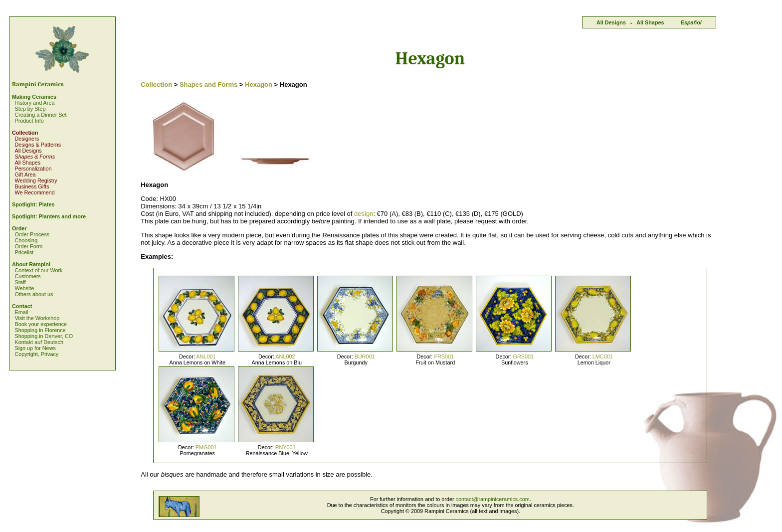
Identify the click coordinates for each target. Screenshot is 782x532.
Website (24, 288)
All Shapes (650, 22)
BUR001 (365, 356)
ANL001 (206, 356)
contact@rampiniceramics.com (493, 499)
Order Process (32, 234)
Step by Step (30, 109)
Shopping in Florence (40, 330)
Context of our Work (38, 270)
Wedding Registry (36, 180)
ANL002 (285, 356)
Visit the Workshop (37, 318)
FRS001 (444, 356)
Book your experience (41, 324)
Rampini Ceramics (38, 84)
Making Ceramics (34, 97)
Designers (27, 139)
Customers (27, 276)
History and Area (34, 103)
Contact (22, 306)
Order (19, 228)
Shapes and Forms (208, 85)
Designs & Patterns (38, 145)
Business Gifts (32, 186)
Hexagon (259, 85)
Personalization (33, 169)
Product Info (29, 121)
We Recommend (34, 192)
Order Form (28, 246)
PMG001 (206, 447)
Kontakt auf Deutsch (39, 342)
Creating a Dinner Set (40, 115)
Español (691, 22)
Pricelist (24, 252)
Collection (25, 133)
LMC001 (603, 356)
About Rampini (31, 264)
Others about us (34, 294)
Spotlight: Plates (33, 204)
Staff (20, 282)
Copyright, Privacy (36, 354)
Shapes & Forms (35, 157)
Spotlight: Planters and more (49, 216)
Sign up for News (35, 348)
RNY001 (286, 447)
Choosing (26, 240)
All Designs (611, 22)
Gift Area (25, 175)
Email (21, 312)
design (364, 214)
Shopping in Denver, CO (44, 336)
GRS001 (523, 356)
